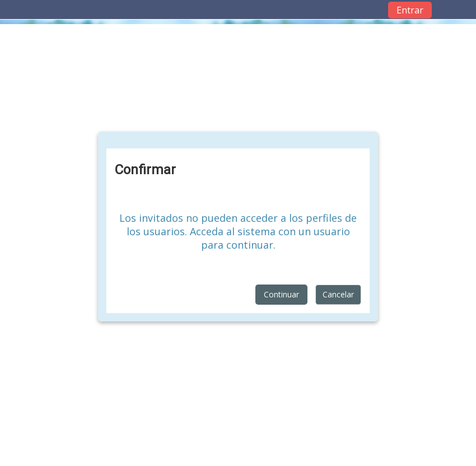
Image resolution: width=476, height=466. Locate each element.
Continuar (281, 294)
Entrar (410, 10)
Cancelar (338, 294)
